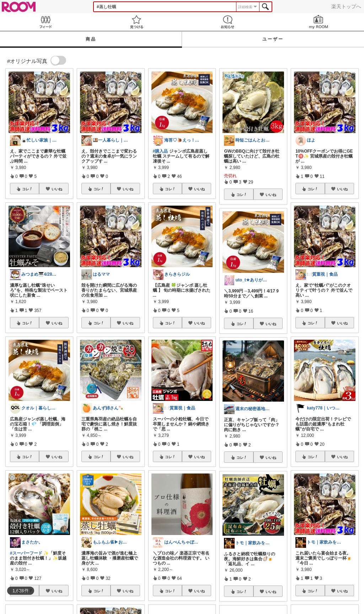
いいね (57, 189)
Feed (45, 22)
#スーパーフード (26, 553)
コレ (27, 189)
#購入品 (160, 151)
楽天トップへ (346, 6)
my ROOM (318, 22)
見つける (136, 22)
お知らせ (227, 22)
